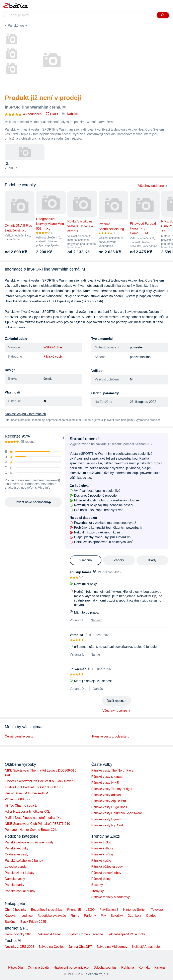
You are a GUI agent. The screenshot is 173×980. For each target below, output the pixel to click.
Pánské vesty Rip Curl (107, 825)
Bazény (10, 922)
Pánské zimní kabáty (20, 873)
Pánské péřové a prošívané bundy (29, 842)
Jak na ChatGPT (80, 947)
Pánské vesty (17, 26)
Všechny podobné (153, 186)
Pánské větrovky (17, 848)
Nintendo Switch (135, 910)
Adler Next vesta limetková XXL (27, 811)
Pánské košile (101, 861)
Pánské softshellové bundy (24, 861)
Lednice (27, 916)
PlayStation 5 (109, 910)
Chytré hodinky (16, 910)
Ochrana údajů (38, 967)
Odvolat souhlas (105, 967)
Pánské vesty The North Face (112, 770)
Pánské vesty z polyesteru (111, 736)
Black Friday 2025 (33, 922)
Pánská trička (101, 842)
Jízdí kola (135, 916)
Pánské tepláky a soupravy (111, 897)
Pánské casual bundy (20, 891)
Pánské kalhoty (102, 848)
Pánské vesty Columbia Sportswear (117, 813)
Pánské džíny (101, 879)
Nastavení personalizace (71, 967)
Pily (103, 916)
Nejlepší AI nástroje (146, 947)
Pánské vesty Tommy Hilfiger (112, 789)
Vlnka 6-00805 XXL (19, 799)
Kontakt (144, 967)
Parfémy (90, 916)
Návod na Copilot (51, 947)
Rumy (75, 916)
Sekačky (117, 916)
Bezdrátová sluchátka (46, 910)
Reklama (128, 967)
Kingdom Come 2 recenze (84, 934)
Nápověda (16, 967)
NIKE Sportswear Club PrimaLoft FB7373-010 (37, 824)
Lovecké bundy (16, 867)
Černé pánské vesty (19, 736)
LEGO (90, 910)
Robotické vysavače (52, 916)
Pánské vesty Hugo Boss (109, 807)
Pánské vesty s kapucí (107, 777)
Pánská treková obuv (106, 873)
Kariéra (160, 967)
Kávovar (11, 916)
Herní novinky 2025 (19, 934)
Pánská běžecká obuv (107, 867)
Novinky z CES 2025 (20, 947)
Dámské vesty (15, 879)
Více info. (45, 487)
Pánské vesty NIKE (105, 783)
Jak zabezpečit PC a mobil (127, 934)
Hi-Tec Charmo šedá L (21, 805)
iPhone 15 (74, 910)
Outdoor (152, 916)
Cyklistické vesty (17, 854)
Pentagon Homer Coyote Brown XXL (31, 830)
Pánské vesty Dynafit (106, 819)
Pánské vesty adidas (106, 795)
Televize (157, 910)
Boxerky (97, 885)
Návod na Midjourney (112, 947)
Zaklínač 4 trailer (49, 934)
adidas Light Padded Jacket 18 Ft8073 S (34, 787)
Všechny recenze (115, 711)
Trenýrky (98, 891)
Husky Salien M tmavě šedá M (26, 793)
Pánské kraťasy (103, 854)
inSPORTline (53, 347)
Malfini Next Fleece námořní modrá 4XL (33, 818)
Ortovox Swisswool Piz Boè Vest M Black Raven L (40, 781)
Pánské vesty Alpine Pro (109, 801)
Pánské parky (15, 885)
